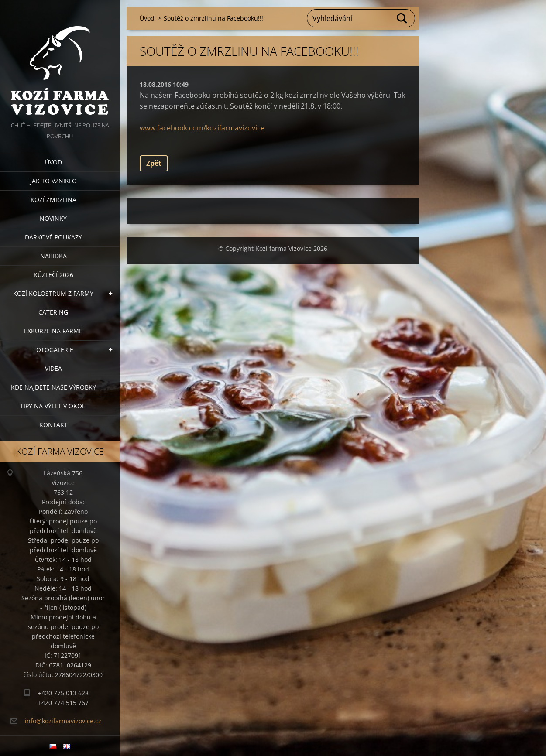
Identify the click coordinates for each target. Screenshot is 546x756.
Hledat (402, 18)
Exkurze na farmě (53, 331)
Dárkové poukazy (53, 237)
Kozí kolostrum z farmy (53, 293)
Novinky (53, 218)
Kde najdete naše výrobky (53, 387)
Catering (53, 312)
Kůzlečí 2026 (53, 275)
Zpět (154, 163)
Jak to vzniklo (53, 181)
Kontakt (53, 425)
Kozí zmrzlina (53, 200)
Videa (53, 368)
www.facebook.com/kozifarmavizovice (202, 128)
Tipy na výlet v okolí (53, 406)
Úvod (53, 162)
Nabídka (53, 256)
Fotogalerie (53, 350)
